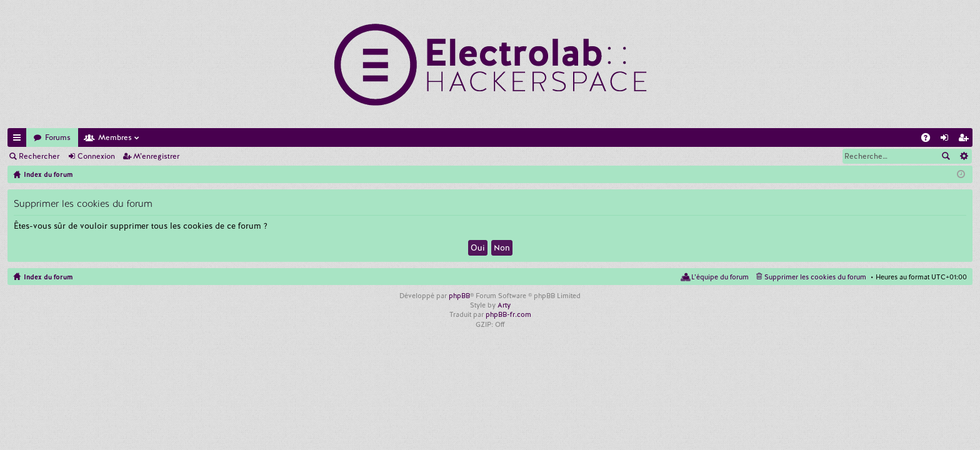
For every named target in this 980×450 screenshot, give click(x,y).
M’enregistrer (156, 156)
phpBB (459, 296)
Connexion (96, 156)
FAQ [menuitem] (929, 140)
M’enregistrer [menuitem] (966, 140)
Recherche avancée (963, 156)
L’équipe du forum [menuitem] (720, 277)
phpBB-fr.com (508, 314)
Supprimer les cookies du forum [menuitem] (815, 277)
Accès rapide (19, 140)
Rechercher (39, 156)
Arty (504, 305)
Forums (58, 137)
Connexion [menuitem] (947, 140)
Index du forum (48, 277)
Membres (115, 137)
